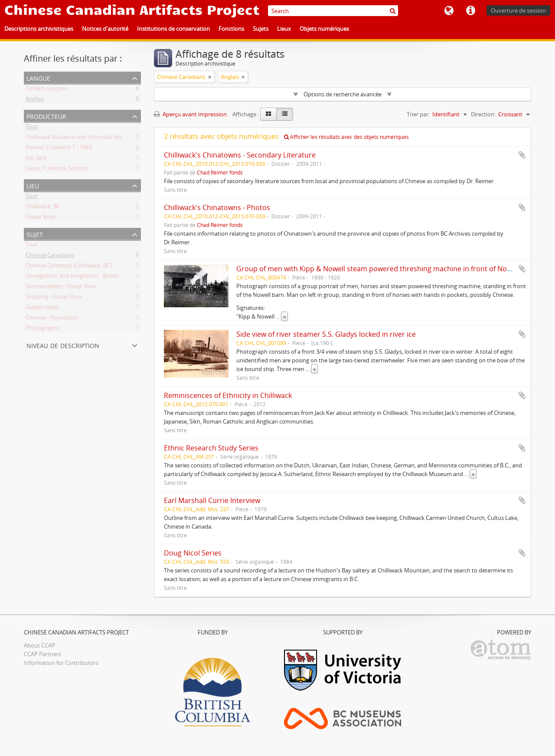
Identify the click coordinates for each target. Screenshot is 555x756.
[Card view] (268, 114)
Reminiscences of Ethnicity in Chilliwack (228, 395)
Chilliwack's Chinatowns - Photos (217, 207)
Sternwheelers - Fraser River (61, 288)
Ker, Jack (36, 159)
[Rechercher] (393, 11)
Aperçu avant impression (190, 114)
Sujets (261, 29)
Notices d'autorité (105, 29)
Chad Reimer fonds (220, 172)
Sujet (35, 234)
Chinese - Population (52, 319)
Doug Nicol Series (193, 553)
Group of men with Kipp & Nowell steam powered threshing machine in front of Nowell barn (387, 269)
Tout (32, 128)
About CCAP (39, 645)
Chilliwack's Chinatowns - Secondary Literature (240, 155)
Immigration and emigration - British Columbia (85, 277)
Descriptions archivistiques (39, 29)
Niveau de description (63, 345)
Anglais (35, 100)
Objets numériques (324, 29)
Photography (43, 329)
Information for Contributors (61, 663)
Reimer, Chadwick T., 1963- (59, 149)
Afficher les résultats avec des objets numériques (346, 137)
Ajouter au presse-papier (522, 155)
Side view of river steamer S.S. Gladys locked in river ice (326, 334)
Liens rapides (470, 11)
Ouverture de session (518, 10)
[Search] (333, 11)
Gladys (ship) (42, 309)
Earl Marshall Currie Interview (212, 500)
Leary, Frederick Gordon (57, 170)
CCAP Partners (42, 654)
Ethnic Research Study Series (211, 448)
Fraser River (41, 218)
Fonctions (231, 29)
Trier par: (418, 114)
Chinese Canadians (50, 256)
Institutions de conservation (173, 29)
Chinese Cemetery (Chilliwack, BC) (69, 267)
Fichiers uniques (46, 90)
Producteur (46, 116)
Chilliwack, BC (43, 208)
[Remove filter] (210, 77)
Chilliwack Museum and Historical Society (79, 138)
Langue (449, 11)
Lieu (33, 185)
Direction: (483, 114)
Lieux (284, 29)
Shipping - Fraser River (54, 298)
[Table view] (285, 114)
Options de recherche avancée (343, 94)
